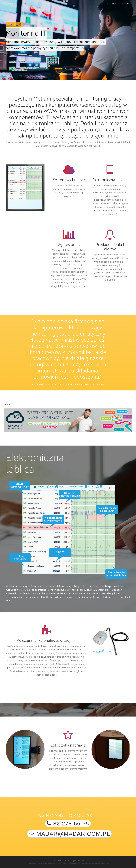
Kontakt (126, 3)
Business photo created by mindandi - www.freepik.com (90, 863)
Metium (10, 3)
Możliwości (112, 3)
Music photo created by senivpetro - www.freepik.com (51, 863)
